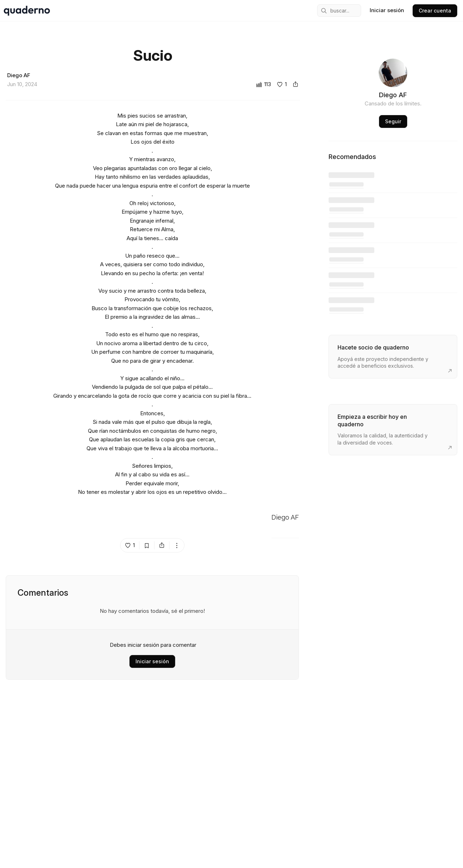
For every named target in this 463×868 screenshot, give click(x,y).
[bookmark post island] (147, 545)
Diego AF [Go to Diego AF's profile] (285, 518)
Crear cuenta (435, 11)
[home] (27, 11)
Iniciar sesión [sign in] (387, 10)
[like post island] (130, 545)
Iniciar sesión (152, 661)
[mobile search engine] (339, 11)
